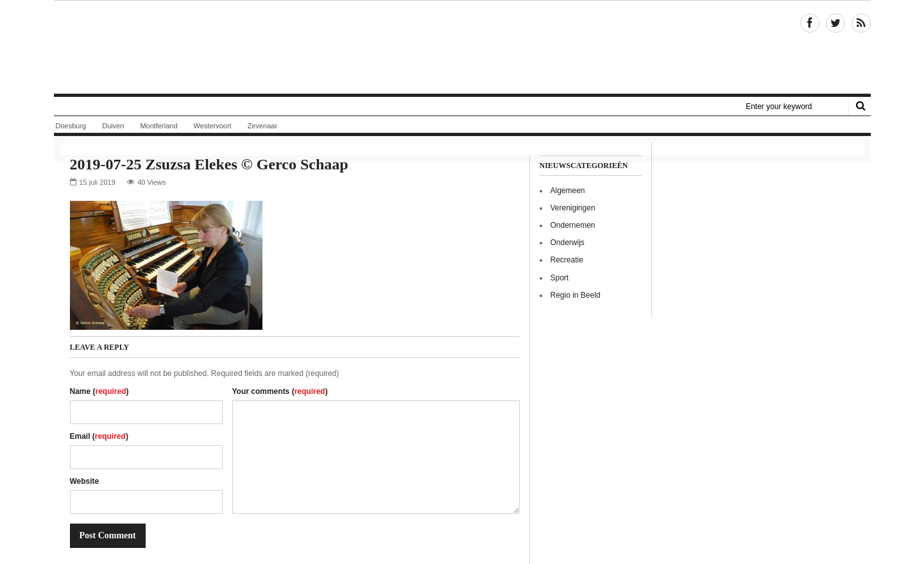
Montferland (158, 126)
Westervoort (213, 126)
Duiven (113, 126)
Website (85, 481)
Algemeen (568, 191)
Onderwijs (568, 243)
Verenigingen (573, 208)
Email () (99, 436)
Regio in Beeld (576, 295)
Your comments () (280, 391)
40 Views (151, 182)
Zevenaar (262, 126)
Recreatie (567, 260)
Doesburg (71, 126)
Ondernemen (573, 225)
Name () (99, 391)
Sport (560, 278)
